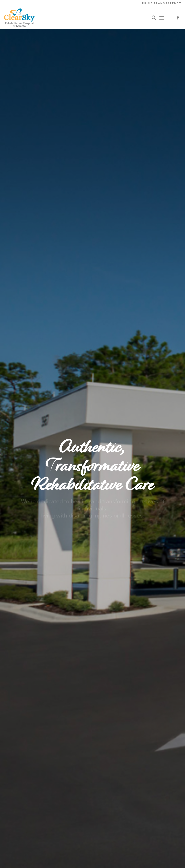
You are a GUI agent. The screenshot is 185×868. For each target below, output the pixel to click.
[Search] (152, 18)
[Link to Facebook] (178, 18)
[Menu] (162, 18)
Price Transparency (162, 3)
